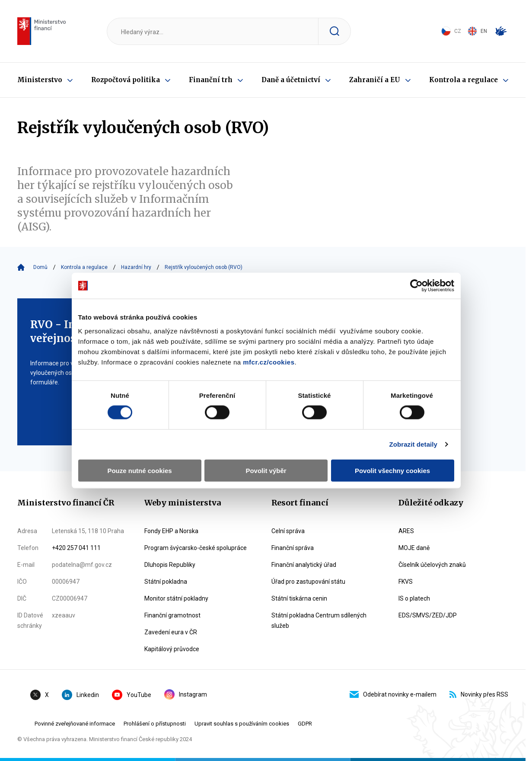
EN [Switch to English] (477, 31)
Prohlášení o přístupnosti (155, 724)
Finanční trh (211, 80)
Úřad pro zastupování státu (308, 582)
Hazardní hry (136, 267)
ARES (406, 531)
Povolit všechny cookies (392, 470)
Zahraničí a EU (375, 80)
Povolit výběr (266, 470)
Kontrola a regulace (464, 80)
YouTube (132, 695)
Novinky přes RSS (479, 694)
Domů (40, 267)
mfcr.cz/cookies (269, 362)
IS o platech (414, 598)
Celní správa (288, 531)
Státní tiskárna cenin (299, 598)
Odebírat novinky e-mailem (393, 694)
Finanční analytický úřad (304, 565)
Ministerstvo (40, 80)
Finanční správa (293, 548)
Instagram (186, 694)
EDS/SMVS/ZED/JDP (428, 615)
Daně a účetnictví (291, 80)
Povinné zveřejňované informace (75, 724)
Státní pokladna (166, 582)
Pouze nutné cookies (139, 470)
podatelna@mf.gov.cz (82, 565)
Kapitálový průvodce (172, 649)
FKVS (406, 582)
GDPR (305, 724)
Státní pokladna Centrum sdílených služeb (319, 620)
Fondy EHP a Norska (171, 531)
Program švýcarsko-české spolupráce (196, 548)
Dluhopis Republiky (170, 565)
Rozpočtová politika (126, 80)
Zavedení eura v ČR (171, 632)
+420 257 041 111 (76, 548)
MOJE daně (414, 548)
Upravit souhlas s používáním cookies (242, 724)
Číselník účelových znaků (432, 565)
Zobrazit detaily (413, 444)
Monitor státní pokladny (176, 598)
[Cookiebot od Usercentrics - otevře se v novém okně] (416, 286)
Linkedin (80, 695)
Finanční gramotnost (172, 615)
